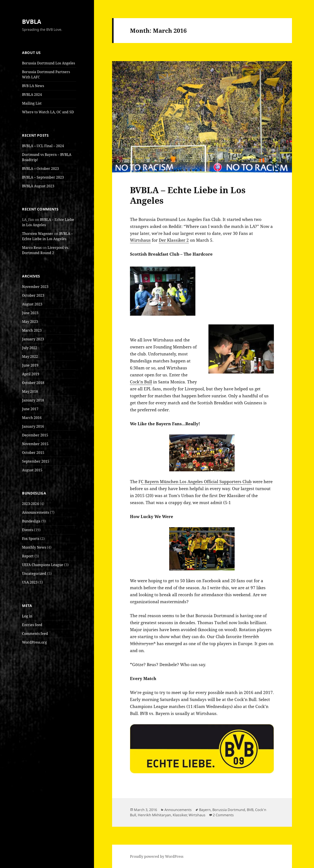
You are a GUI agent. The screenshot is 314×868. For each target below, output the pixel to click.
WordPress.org (34, 642)
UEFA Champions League (43, 565)
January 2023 (33, 339)
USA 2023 (30, 582)
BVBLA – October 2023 (40, 169)
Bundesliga (31, 521)
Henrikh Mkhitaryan (154, 815)
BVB (250, 810)
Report (28, 556)
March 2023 (32, 330)
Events (28, 530)
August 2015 (32, 470)
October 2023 (33, 295)
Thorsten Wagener (38, 234)
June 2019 (30, 365)
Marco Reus (32, 248)
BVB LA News (33, 86)
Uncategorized (34, 573)
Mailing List (32, 103)
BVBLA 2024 (32, 95)
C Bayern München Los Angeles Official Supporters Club (196, 482)
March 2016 (32, 418)
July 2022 (30, 348)
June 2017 (30, 409)
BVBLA (32, 22)
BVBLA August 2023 (38, 186)
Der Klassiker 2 (174, 240)
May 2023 (30, 322)
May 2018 (30, 391)
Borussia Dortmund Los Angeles (49, 63)
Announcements (36, 512)
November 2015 (35, 444)
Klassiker (180, 815)
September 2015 (36, 461)
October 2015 (33, 453)
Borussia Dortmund (229, 810)
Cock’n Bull (141, 382)
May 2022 (30, 356)
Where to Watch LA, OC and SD (48, 112)
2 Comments (223, 815)
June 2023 (30, 313)
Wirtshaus (140, 240)
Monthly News (34, 547)
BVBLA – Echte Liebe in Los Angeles (188, 195)
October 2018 (33, 383)
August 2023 (32, 304)
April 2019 (31, 374)
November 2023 (35, 287)
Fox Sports (31, 539)
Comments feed (35, 634)
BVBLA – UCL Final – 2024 (43, 146)
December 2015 (35, 435)
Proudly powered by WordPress (157, 856)
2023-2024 (30, 504)
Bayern (205, 810)
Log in (27, 616)
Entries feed (32, 625)
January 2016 (33, 426)
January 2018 (33, 400)
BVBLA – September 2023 (43, 177)
